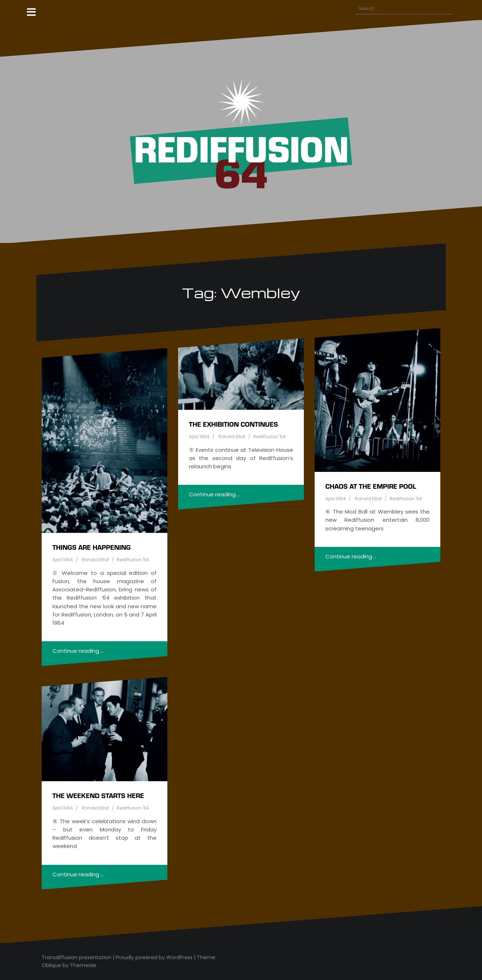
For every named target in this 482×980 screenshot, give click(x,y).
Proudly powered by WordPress (154, 957)
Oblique (51, 965)
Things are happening (92, 547)
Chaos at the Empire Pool (371, 486)
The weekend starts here (98, 795)
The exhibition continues (233, 424)
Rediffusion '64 (133, 560)
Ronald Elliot (95, 560)
